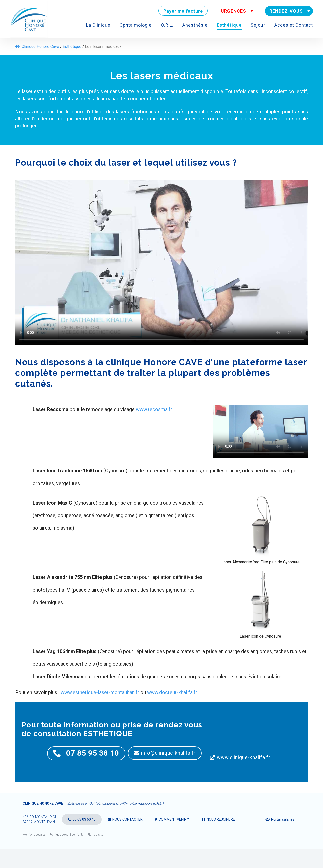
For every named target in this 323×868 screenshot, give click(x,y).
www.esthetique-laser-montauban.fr (100, 692)
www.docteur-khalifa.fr (172, 692)
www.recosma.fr (154, 409)
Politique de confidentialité (66, 853)
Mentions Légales (34, 853)
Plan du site (95, 853)
